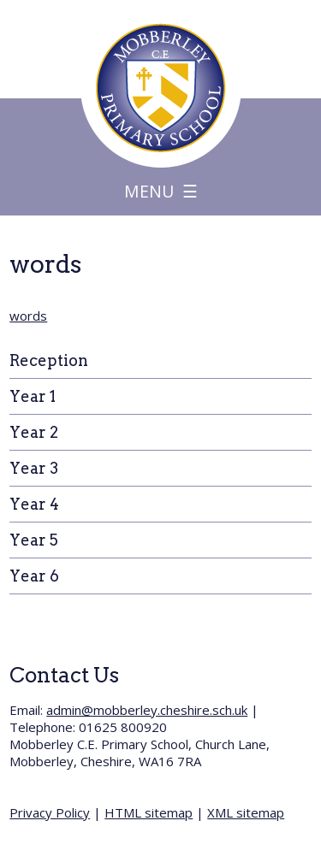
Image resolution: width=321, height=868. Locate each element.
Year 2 (34, 432)
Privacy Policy (50, 812)
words (28, 316)
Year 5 (34, 540)
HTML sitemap (149, 812)
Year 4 (34, 504)
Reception (49, 360)
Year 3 (34, 468)
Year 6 (34, 576)
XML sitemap (246, 812)
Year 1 (33, 396)
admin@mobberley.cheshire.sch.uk (147, 710)
